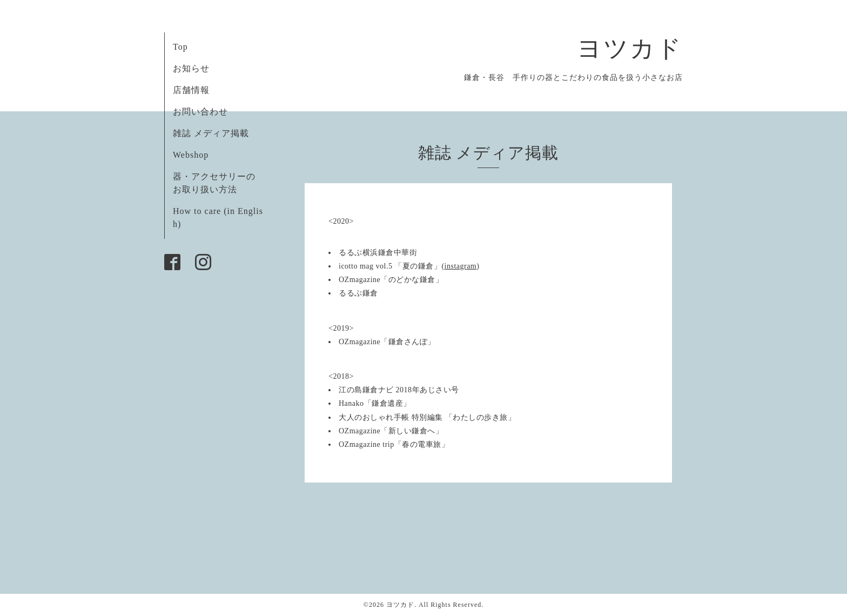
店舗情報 (191, 90)
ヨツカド (630, 49)
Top (180, 47)
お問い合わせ (200, 112)
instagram (461, 266)
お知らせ (191, 68)
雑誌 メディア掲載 (211, 133)
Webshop (191, 155)
